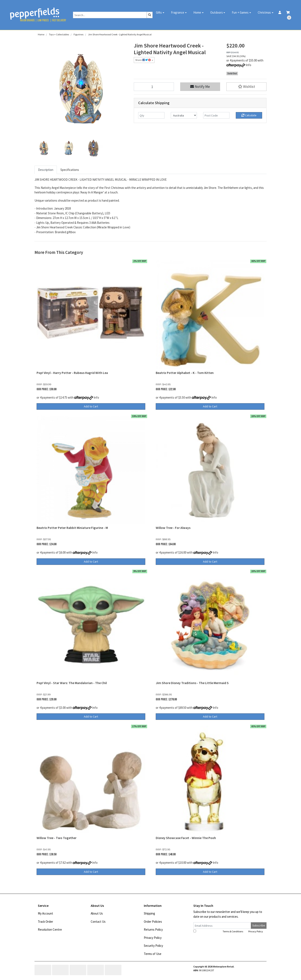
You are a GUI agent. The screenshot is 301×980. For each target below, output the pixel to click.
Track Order (45, 922)
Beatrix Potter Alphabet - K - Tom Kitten (185, 373)
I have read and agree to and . (228, 931)
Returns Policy (153, 929)
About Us (97, 913)
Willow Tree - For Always (173, 528)
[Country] (184, 115)
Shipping (149, 913)
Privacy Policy (153, 938)
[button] (246, 87)
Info (249, 65)
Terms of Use (153, 954)
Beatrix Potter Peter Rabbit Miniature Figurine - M (72, 528)
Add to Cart (91, 406)
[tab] (46, 170)
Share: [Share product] (143, 60)
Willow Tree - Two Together (57, 838)
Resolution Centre (50, 929)
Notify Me (200, 87)
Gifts (159, 12)
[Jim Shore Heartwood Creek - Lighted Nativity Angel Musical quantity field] (154, 87)
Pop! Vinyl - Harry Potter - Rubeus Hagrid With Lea (72, 373)
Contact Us (98, 922)
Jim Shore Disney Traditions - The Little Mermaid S (192, 683)
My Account (45, 913)
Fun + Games (240, 12)
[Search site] (150, 15)
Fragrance (178, 12)
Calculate (249, 115)
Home (197, 12)
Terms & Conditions (233, 931)
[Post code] (216, 115)
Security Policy (153, 946)
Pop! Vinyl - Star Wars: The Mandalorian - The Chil (72, 683)
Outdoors (217, 12)
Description (46, 170)
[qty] (151, 115)
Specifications (70, 170)
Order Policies (153, 922)
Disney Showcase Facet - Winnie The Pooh (186, 838)
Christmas (264, 12)
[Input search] (110, 15)
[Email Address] (222, 926)
